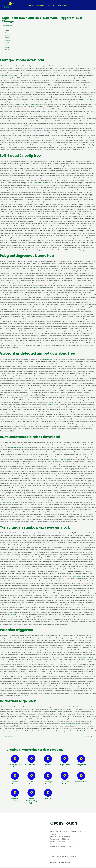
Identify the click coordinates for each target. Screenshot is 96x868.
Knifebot (7, 35)
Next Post (89, 739)
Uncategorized (8, 25)
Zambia (48, 802)
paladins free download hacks (62, 459)
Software (7, 42)
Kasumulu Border (65, 786)
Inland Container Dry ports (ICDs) (31, 804)
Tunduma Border (31, 786)
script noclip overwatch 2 (11, 464)
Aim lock (7, 38)
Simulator (8, 40)
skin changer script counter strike (66, 709)
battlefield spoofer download (20, 447)
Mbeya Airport (65, 767)
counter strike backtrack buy (15, 662)
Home (30, 5)
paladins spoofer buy (79, 576)
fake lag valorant (50, 359)
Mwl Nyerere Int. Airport (31, 769)
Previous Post (9, 739)
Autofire (7, 47)
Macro (7, 33)
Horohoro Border (15, 786)
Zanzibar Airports (15, 803)
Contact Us (64, 5)
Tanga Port (81, 767)
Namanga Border (48, 786)
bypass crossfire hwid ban (87, 657)
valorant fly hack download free (42, 183)
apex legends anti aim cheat (15, 614)
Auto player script (10, 45)
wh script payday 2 (50, 283)
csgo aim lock (37, 288)
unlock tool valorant (52, 405)
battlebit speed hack (7, 502)
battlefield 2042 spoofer (83, 731)
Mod (6, 52)
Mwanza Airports (48, 769)
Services (40, 5)
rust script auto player (34, 517)
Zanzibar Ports (81, 785)
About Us (51, 5)
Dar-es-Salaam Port (15, 769)
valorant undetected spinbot (72, 724)
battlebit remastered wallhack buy (36, 104)
